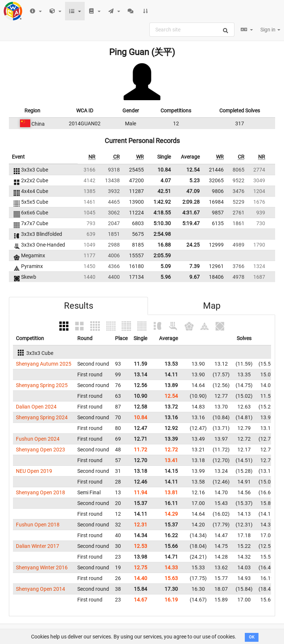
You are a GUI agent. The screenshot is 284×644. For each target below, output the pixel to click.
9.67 (195, 277)
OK (252, 637)
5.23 (195, 180)
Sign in (270, 30)
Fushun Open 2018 (38, 525)
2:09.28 (191, 202)
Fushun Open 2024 (38, 439)
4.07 (166, 180)
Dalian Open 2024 (36, 407)
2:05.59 (162, 255)
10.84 (164, 170)
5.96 (166, 277)
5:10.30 (162, 223)
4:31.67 (191, 213)
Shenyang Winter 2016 (42, 567)
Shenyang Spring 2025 (42, 385)
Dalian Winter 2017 (38, 546)
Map (212, 306)
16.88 (164, 245)
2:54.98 (162, 234)
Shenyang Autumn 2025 (44, 364)
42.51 (164, 191)
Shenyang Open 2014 (40, 589)
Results (79, 306)
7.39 (195, 266)
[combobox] (192, 30)
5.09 (166, 266)
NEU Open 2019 (34, 471)
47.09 (193, 191)
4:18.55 (162, 213)
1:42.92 (162, 202)
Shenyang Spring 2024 (42, 417)
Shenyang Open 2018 (40, 492)
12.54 (193, 170)
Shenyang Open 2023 (40, 450)
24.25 (193, 245)
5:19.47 (191, 223)
